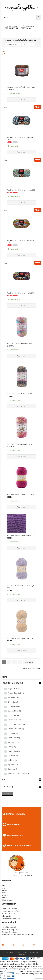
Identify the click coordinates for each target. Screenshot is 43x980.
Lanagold (12, 747)
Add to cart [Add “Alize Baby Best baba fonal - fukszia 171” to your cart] (22, 507)
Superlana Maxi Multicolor (19, 773)
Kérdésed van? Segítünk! (11, 918)
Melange (12, 760)
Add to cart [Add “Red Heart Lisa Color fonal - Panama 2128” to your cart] (22, 152)
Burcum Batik (14, 706)
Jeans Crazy (13, 742)
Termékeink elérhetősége (11, 911)
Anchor (4, 890)
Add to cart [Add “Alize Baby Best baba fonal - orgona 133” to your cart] (22, 548)
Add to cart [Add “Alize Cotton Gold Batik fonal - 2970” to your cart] (22, 356)
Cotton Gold (14, 715)
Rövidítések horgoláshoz (11, 929)
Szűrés (7, 794)
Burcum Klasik (14, 711)
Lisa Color (13, 756)
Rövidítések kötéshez (10, 932)
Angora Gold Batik (16, 693)
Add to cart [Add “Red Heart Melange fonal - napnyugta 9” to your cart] (22, 100)
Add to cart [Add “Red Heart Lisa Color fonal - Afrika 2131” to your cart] (22, 306)
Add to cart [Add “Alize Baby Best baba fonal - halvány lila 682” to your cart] (22, 600)
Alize (3, 888)
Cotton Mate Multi (16, 729)
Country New (14, 733)
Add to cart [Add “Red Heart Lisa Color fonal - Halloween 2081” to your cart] (22, 255)
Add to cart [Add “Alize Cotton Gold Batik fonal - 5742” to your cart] (22, 406)
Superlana (13, 769)
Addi (3, 886)
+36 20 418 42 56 (26, 875)
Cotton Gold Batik (16, 720)
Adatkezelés (6, 916)
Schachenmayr (7, 900)
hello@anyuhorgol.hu (23, 873)
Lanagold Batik (15, 751)
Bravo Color (14, 702)
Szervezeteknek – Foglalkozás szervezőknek (18, 934)
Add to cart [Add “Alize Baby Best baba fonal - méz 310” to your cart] (22, 651)
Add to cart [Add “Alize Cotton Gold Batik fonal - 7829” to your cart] (22, 457)
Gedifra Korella (15, 738)
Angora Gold (14, 688)
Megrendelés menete (10, 909)
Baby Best (13, 697)
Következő (29, 662)
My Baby (13, 765)
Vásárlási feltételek (9, 914)
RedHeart (5, 895)
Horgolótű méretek (9, 927)
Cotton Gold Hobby (17, 724)
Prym (4, 893)
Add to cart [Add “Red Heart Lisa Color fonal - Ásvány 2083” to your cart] (22, 203)
